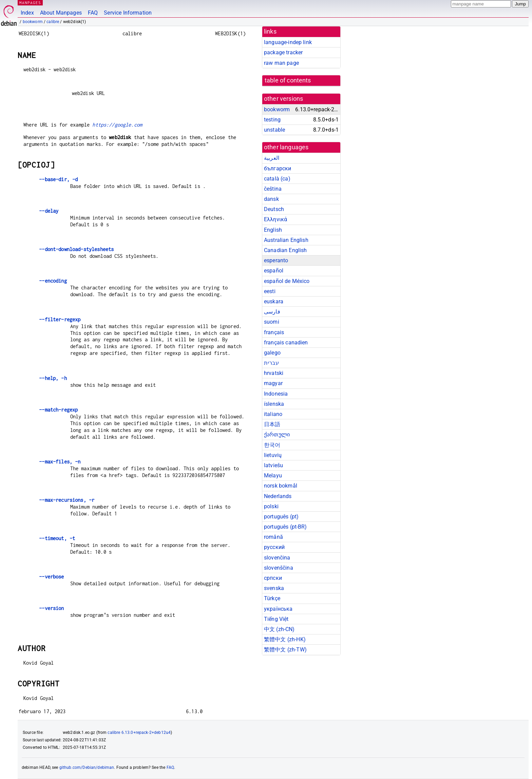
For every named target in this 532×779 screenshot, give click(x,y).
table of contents (288, 80)
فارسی (272, 312)
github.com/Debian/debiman (87, 767)
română (273, 537)
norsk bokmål (281, 486)
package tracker (283, 52)
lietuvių (273, 455)
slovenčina (277, 558)
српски (273, 578)
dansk (271, 199)
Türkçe (272, 598)
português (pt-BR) (286, 527)
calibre (53, 22)
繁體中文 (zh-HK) (285, 639)
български (278, 168)
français (274, 332)
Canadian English (285, 250)
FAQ (93, 13)
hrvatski (274, 373)
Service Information (128, 13)
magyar (273, 383)
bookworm (33, 22)
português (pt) (281, 517)
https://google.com (117, 125)
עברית (271, 363)
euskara (274, 301)
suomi (272, 322)
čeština (273, 189)
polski (271, 506)
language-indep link (288, 42)
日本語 (272, 424)
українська (278, 609)
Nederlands (278, 496)
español (274, 271)
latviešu (273, 465)
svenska (274, 588)
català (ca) (277, 179)
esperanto (276, 260)
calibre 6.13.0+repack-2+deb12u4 (139, 733)
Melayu (273, 476)
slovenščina (279, 568)
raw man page (281, 63)
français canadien (286, 343)
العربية (272, 158)
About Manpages (61, 13)
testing (272, 120)
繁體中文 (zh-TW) (285, 650)
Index (27, 13)
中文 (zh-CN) (279, 629)
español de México (287, 281)
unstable (274, 130)
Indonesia (276, 394)
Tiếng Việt (276, 619)
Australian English (286, 240)
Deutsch (274, 209)
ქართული (277, 434)
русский (274, 547)
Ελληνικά (275, 219)
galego (272, 353)
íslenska (274, 404)
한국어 (272, 445)
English (273, 230)
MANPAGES (30, 3)
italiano (273, 414)
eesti (270, 291)
